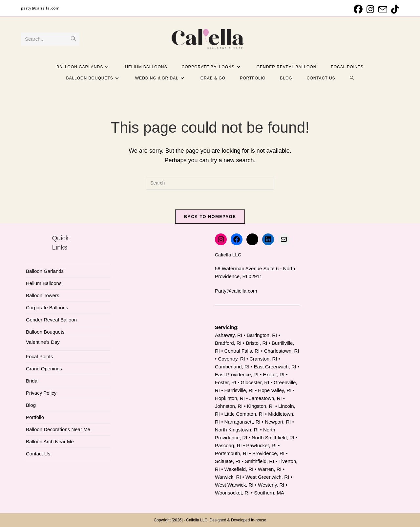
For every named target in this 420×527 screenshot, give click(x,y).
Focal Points (40, 356)
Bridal (32, 381)
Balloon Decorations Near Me (58, 429)
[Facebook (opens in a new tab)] (358, 9)
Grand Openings (44, 369)
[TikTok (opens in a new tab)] (394, 9)
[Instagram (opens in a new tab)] (370, 9)
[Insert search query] (210, 183)
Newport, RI (278, 422)
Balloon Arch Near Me (50, 441)
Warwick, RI (228, 477)
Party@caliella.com (236, 291)
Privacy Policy (41, 393)
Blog (31, 405)
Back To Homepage (210, 217)
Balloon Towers (42, 295)
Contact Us (38, 454)
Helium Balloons (44, 283)
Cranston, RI (263, 359)
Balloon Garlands (45, 271)
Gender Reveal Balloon (51, 320)
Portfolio (35, 417)
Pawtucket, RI (261, 445)
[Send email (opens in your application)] (383, 9)
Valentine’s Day (43, 342)
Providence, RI (268, 453)
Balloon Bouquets (45, 332)
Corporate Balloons (47, 307)
